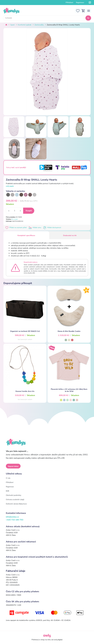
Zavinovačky (39, 25)
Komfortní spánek (25, 25)
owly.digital (58, 640)
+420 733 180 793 (15, 520)
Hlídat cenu (35, 228)
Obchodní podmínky (14, 495)
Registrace (80, 3)
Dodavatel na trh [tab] (70, 235)
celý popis (10, 186)
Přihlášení (69, 3)
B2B (7, 491)
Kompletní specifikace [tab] (26, 235)
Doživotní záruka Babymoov (16, 504)
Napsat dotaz (13, 466)
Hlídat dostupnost (52, 228)
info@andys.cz (12, 517)
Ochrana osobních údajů (15, 500)
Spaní (12, 25)
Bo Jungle (15, 219)
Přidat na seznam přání (17, 228)
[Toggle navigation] (89, 11)
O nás (8, 478)
